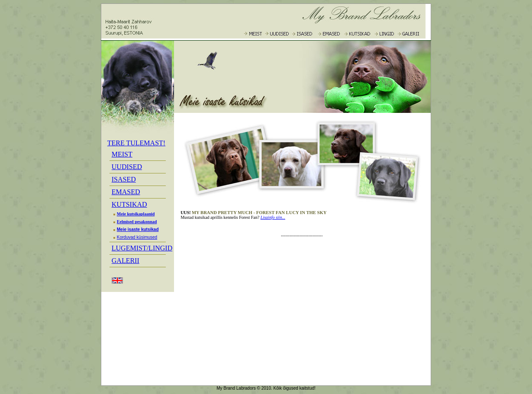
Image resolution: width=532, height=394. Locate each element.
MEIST (122, 154)
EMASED (126, 192)
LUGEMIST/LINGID (142, 248)
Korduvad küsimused (134, 237)
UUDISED (127, 167)
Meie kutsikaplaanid (133, 214)
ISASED (124, 179)
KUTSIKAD (129, 204)
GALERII (126, 261)
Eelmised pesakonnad (134, 222)
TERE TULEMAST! (136, 143)
